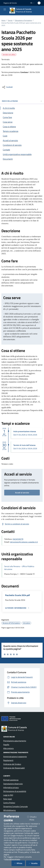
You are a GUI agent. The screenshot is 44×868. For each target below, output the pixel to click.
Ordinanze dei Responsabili (14, 768)
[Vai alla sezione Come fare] (22, 117)
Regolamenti (8, 760)
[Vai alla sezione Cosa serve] (22, 122)
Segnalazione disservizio (13, 784)
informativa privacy (12, 859)
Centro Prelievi (9, 803)
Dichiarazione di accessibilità (15, 791)
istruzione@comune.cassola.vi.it (24, 542)
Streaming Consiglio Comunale (15, 806)
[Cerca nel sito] (39, 11)
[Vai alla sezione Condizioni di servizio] (22, 145)
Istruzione (27, 623)
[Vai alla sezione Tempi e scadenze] (22, 131)
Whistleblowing (9, 810)
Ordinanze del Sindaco (12, 764)
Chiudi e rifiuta (34, 818)
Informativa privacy (11, 787)
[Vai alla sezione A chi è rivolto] (22, 108)
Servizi (10, 20)
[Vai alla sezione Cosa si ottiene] (22, 127)
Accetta (34, 863)
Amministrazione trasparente (15, 757)
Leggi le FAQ (8, 795)
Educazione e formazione (23, 20)
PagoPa (6, 745)
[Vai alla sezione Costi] (22, 136)
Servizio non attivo (9, 55)
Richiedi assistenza (11, 780)
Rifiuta (20, 863)
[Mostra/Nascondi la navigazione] (5, 9)
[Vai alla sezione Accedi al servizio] (22, 140)
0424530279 (18, 539)
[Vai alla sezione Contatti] (22, 150)
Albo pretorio (8, 748)
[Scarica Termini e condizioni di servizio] (15, 524)
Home (3, 20)
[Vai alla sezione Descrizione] (22, 113)
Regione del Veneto (10, 3)
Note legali (8, 799)
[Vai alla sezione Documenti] (22, 159)
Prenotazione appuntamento (15, 741)
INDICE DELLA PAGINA (22, 101)
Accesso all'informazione (11, 623)
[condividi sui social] (7, 87)
